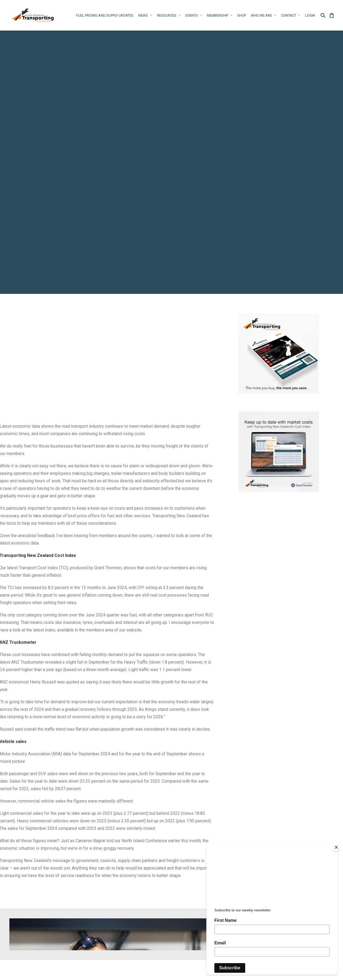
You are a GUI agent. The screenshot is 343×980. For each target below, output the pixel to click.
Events (194, 15)
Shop (242, 15)
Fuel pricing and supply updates (105, 15)
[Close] (336, 847)
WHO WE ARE (264, 15)
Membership (220, 15)
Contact (291, 15)
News (145, 15)
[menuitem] (105, 15)
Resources (169, 15)
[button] (324, 15)
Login (310, 15)
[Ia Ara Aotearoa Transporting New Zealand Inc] (33, 15)
